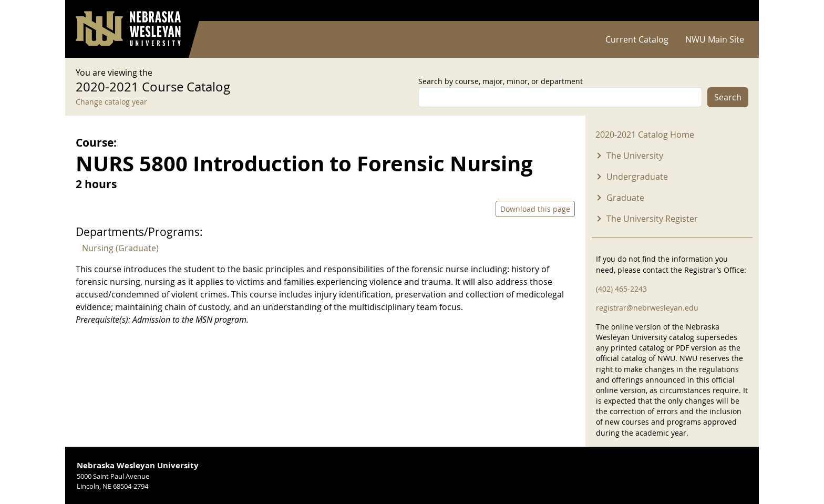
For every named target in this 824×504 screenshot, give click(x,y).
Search (728, 97)
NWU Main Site (715, 39)
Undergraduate (637, 177)
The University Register (652, 219)
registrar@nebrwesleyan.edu (647, 308)
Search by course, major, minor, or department (501, 81)
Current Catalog (637, 39)
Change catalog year (111, 102)
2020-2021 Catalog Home (645, 135)
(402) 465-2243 (621, 289)
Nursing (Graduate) (120, 248)
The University (635, 156)
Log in (735, 11)
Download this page (535, 209)
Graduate (625, 198)
